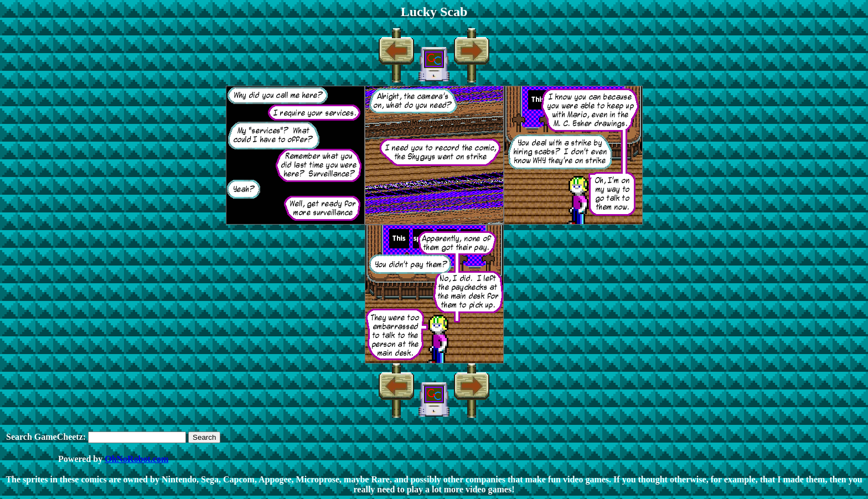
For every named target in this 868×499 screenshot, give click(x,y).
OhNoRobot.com (136, 459)
